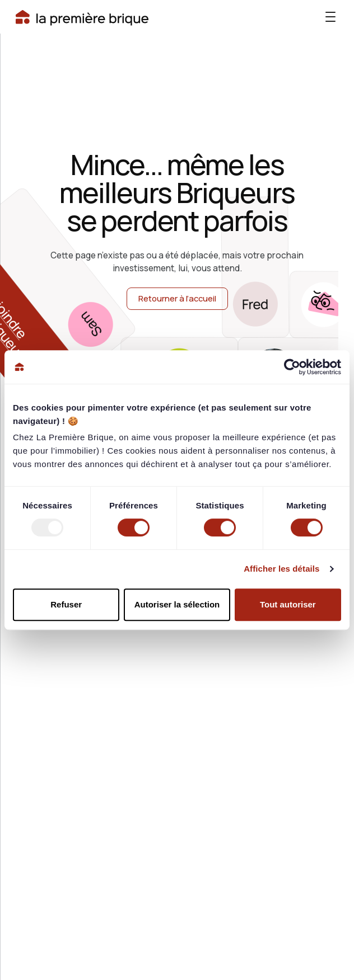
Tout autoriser (288, 604)
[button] (330, 17)
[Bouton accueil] (82, 17)
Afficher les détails (281, 569)
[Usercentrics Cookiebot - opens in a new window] (292, 367)
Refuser (66, 604)
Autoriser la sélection (177, 604)
